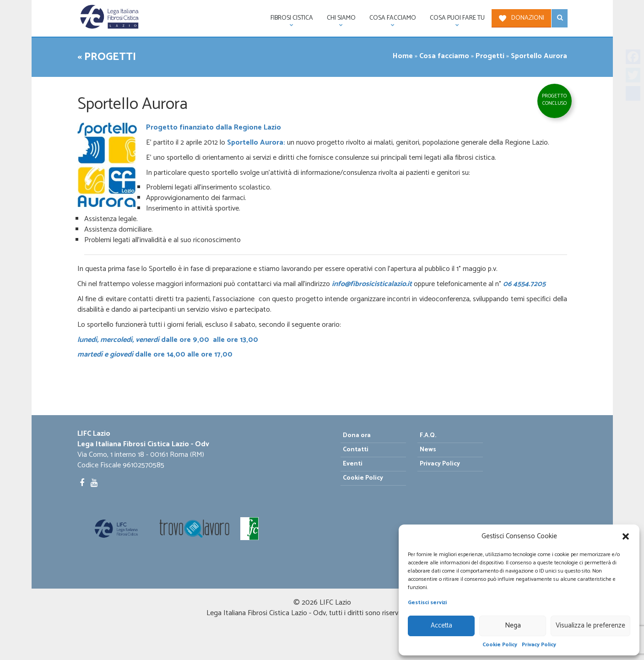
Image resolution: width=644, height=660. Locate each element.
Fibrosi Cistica (288, 20)
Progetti (490, 56)
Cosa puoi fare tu (454, 20)
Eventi (353, 464)
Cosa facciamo (389, 20)
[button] (626, 536)
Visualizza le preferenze (590, 625)
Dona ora (357, 435)
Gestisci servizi (427, 603)
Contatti (356, 450)
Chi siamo (338, 20)
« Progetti (107, 57)
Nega (513, 625)
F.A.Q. (428, 435)
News (428, 450)
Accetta (441, 625)
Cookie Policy (500, 645)
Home (403, 56)
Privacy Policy (539, 645)
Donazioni (528, 18)
